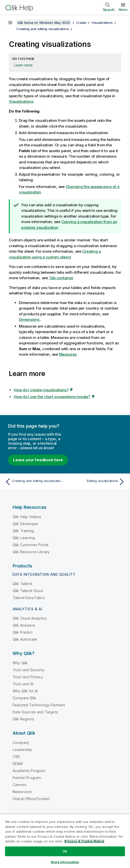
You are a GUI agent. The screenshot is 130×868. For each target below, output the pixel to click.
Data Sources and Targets (35, 712)
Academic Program (29, 771)
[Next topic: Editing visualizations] (96, 482)
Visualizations (102, 23)
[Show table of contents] (10, 23)
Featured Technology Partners (39, 705)
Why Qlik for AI (25, 691)
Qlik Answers (24, 625)
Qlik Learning (24, 538)
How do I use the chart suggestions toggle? (52, 397)
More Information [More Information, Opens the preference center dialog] (65, 862)
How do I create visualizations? (41, 390)
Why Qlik (20, 663)
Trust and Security (28, 670)
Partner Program (27, 778)
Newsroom (22, 792)
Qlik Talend (22, 584)
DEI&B (18, 764)
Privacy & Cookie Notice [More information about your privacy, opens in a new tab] (84, 841)
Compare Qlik (24, 698)
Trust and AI (23, 684)
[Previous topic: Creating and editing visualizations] (34, 482)
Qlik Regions (23, 719)
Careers (19, 785)
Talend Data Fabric (29, 598)
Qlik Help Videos (27, 517)
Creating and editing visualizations (43, 29)
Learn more (24, 65)
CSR (16, 757)
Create (81, 23)
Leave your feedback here (38, 460)
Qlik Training (23, 531)
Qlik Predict (23, 632)
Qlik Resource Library (31, 552)
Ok (65, 851)
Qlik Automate (25, 639)
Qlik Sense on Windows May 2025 (44, 23)
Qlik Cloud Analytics (30, 618)
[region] (65, 841)
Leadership (22, 750)
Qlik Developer (25, 524)
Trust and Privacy (28, 677)
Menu (123, 10)
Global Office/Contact (31, 799)
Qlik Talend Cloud (28, 591)
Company (21, 743)
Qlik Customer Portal (30, 545)
